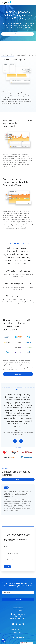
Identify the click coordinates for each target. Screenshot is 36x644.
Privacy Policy (18, 635)
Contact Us (18, 610)
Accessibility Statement (18, 638)
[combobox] (5, 562)
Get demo (18, 34)
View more (18, 375)
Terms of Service (18, 632)
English (24, 643)
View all (18, 481)
